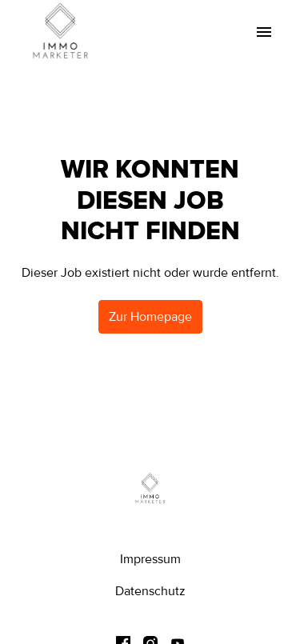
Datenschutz (150, 591)
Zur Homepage (150, 317)
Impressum (150, 559)
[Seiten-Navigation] (264, 32)
